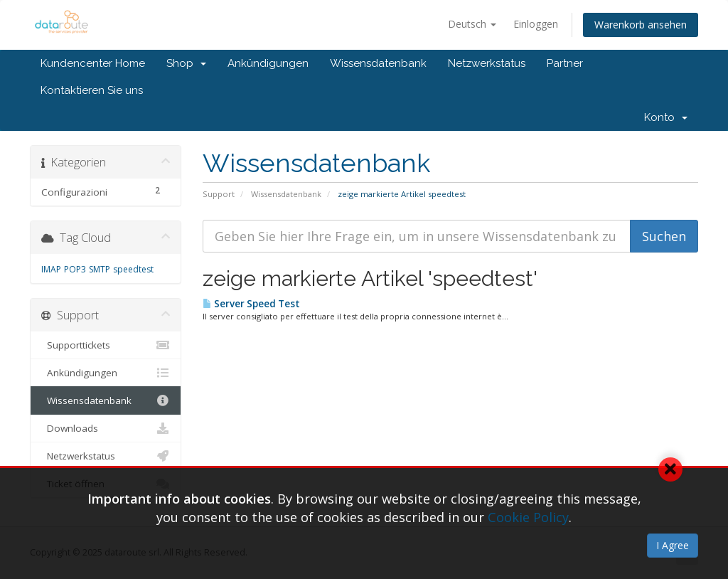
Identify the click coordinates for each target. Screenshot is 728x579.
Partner (565, 63)
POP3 (75, 269)
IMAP (51, 269)
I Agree (673, 545)
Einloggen (536, 24)
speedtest (133, 269)
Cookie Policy (528, 517)
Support (219, 194)
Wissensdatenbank (378, 63)
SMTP (100, 269)
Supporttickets (106, 345)
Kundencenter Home (93, 63)
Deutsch (472, 24)
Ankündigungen (268, 63)
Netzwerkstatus (487, 63)
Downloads (106, 428)
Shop (186, 63)
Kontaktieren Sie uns (92, 90)
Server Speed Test (251, 304)
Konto (666, 117)
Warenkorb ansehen (641, 25)
